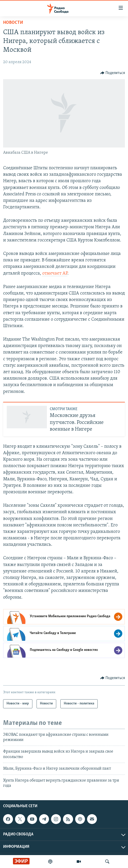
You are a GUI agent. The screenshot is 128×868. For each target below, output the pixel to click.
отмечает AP (55, 273)
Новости (13, 23)
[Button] (113, 73)
